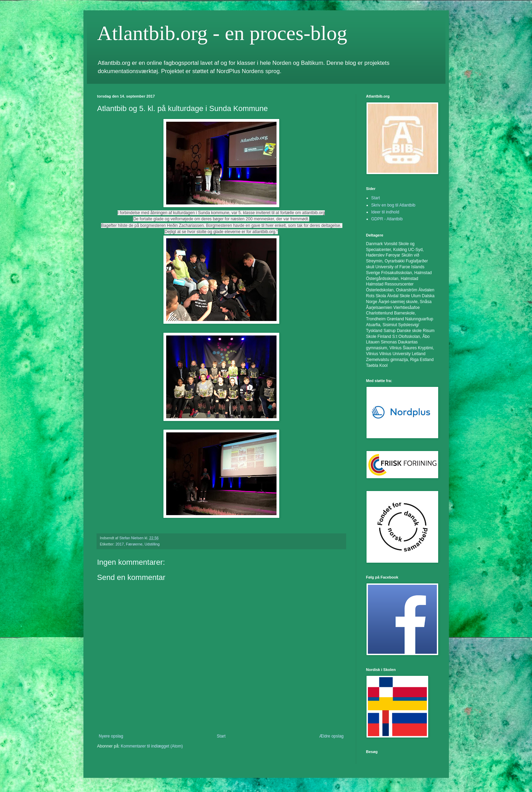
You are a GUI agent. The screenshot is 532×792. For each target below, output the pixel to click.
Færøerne (134, 544)
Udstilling (152, 544)
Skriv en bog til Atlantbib (393, 205)
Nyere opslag (111, 736)
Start (221, 736)
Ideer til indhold (385, 212)
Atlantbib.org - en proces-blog (222, 33)
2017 (120, 544)
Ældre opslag (332, 736)
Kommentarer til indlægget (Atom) (152, 746)
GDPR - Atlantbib (387, 219)
